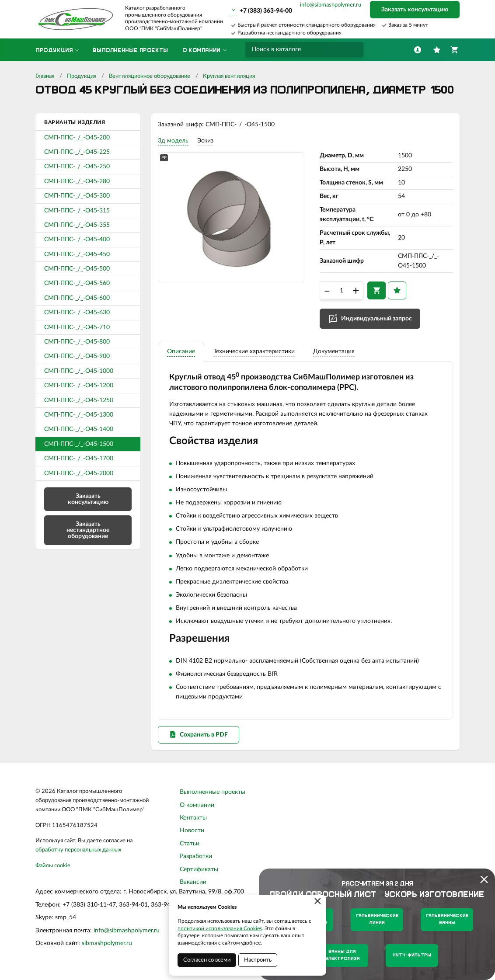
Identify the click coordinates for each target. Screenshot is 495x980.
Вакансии (193, 887)
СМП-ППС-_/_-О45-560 (77, 283)
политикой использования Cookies (220, 928)
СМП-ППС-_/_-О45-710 (77, 327)
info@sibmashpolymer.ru (331, 5)
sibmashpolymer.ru (107, 948)
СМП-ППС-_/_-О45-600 (77, 298)
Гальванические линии (377, 919)
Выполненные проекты (213, 797)
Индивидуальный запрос (376, 320)
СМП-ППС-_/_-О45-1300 (79, 415)
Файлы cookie (53, 871)
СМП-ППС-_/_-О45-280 (77, 181)
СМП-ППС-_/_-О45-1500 (79, 444)
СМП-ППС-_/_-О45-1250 (79, 400)
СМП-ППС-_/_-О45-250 (77, 167)
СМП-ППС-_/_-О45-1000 (79, 371)
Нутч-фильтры (412, 955)
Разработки (196, 861)
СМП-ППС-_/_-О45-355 (77, 225)
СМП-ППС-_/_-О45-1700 (79, 459)
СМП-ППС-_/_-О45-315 (77, 211)
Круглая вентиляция (229, 76)
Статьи (190, 848)
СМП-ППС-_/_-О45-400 (77, 240)
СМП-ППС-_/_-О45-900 (77, 356)
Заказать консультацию (415, 10)
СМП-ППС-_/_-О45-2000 (79, 473)
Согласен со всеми (207, 960)
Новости (192, 835)
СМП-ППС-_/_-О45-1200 (79, 386)
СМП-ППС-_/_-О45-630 (77, 313)
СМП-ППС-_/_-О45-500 (77, 269)
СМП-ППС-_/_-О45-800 (77, 342)
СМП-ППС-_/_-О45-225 (77, 152)
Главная (45, 76)
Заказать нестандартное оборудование (88, 530)
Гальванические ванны (447, 919)
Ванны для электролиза (342, 955)
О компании (197, 810)
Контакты (193, 823)
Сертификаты (199, 874)
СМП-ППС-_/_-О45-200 (77, 138)
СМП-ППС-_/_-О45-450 (77, 254)
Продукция (82, 76)
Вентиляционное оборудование (150, 76)
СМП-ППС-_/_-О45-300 (77, 196)
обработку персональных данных (78, 855)
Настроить (258, 960)
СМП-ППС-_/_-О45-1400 (79, 429)
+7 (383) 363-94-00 (266, 11)
